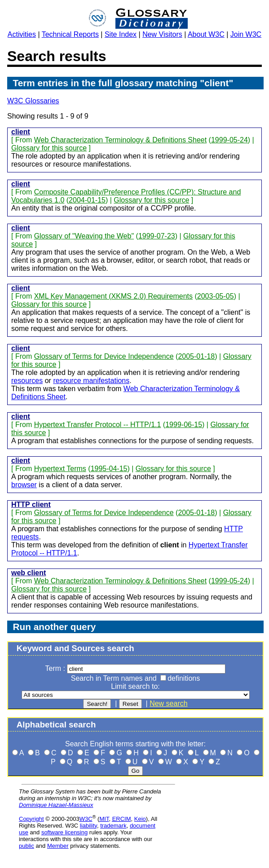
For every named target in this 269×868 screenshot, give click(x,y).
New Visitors (162, 34)
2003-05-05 (216, 296)
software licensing (64, 832)
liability (88, 826)
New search (168, 703)
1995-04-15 (109, 469)
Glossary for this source (49, 148)
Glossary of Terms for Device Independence (104, 356)
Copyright (31, 819)
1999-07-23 (157, 236)
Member (58, 846)
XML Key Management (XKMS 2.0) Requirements (113, 296)
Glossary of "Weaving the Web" (84, 236)
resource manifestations (91, 381)
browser (24, 485)
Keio (140, 819)
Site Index (121, 34)
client (21, 132)
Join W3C (246, 34)
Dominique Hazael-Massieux (56, 805)
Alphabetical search (56, 725)
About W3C (206, 34)
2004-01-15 (87, 200)
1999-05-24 (229, 140)
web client (29, 573)
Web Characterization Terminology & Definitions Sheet (121, 140)
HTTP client (31, 504)
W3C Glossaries (33, 101)
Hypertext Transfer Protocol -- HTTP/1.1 (98, 425)
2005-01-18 (196, 356)
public (26, 846)
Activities (22, 34)
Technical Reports (70, 34)
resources (27, 381)
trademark (113, 826)
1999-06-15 (184, 425)
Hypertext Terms (60, 469)
